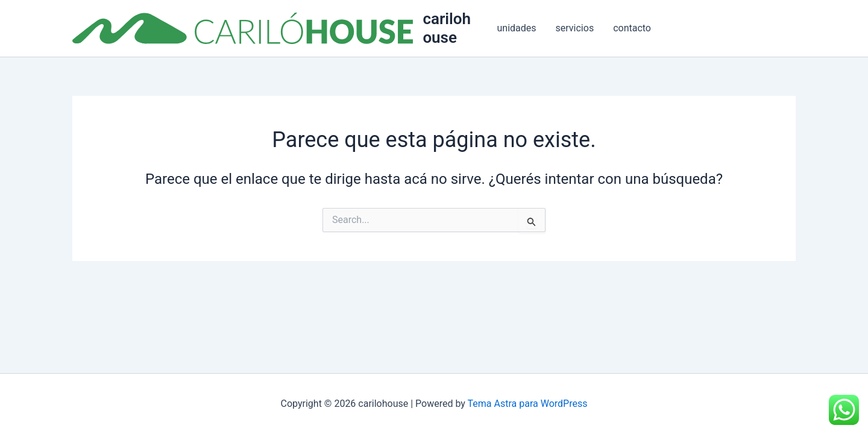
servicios (575, 28)
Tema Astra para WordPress (528, 404)
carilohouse (447, 28)
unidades (517, 28)
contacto (632, 28)
